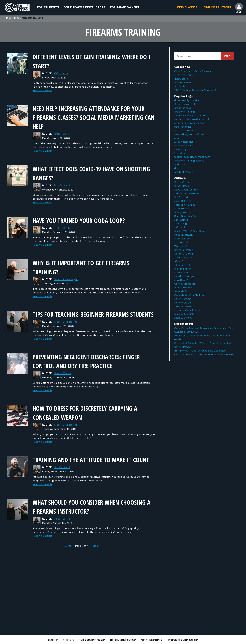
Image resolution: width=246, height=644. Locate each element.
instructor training (185, 131)
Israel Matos (63, 536)
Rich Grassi (181, 243)
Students (180, 87)
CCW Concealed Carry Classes (193, 72)
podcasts (180, 165)
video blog (180, 150)
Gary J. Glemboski (185, 284)
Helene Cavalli (183, 303)
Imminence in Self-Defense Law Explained (200, 351)
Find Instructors (217, 7)
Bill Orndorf (63, 185)
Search (227, 57)
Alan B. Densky (183, 318)
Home (9, 19)
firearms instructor (186, 104)
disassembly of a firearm (189, 101)
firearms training (184, 112)
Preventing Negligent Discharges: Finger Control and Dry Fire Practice (93, 370)
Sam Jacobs (182, 273)
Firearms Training (185, 75)
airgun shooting (184, 142)
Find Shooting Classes (108, 641)
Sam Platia (181, 292)
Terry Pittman (183, 307)
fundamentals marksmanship (192, 119)
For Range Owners (124, 7)
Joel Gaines (62, 228)
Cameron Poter (183, 250)
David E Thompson (186, 277)
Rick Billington (183, 269)
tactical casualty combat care (192, 157)
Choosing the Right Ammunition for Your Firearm (204, 355)
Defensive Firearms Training (191, 116)
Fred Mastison (183, 239)
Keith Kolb (62, 74)
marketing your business (189, 135)
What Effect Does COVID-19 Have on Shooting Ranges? (89, 173)
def (176, 168)
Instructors (181, 79)
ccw (177, 138)
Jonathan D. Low (184, 280)
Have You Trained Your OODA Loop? (89, 220)
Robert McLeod (183, 288)
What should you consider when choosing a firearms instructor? (87, 524)
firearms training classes (189, 161)
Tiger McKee (182, 247)
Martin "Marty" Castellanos (190, 232)
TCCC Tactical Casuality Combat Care (197, 90)
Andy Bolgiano (183, 201)
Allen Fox (180, 262)
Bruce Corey (63, 134)
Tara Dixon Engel (184, 205)
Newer (68, 564)
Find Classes (187, 7)
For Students (48, 7)
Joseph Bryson (183, 258)
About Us (63, 641)
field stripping (183, 127)
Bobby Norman (183, 213)
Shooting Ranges (177, 641)
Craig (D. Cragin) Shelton (189, 296)
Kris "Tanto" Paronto (186, 194)
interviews (180, 153)
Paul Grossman (183, 235)
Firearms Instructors (144, 641)
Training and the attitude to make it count (94, 473)
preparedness (183, 108)
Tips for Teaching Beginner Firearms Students (92, 318)
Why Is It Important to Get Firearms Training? (92, 267)
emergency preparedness (190, 123)
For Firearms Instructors (84, 7)
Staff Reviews (182, 209)
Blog (17, 19)
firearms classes (184, 146)
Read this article (42, 91)
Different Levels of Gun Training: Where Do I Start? (87, 61)
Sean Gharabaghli (67, 279)
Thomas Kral (182, 265)
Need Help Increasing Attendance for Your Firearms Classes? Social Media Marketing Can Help (93, 117)
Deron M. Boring (184, 254)
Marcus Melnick (184, 314)
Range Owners (183, 83)
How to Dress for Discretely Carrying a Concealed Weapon (82, 421)
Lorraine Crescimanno (188, 311)
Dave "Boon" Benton (186, 190)
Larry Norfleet (183, 299)
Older (96, 564)
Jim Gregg (180, 224)
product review (183, 172)
